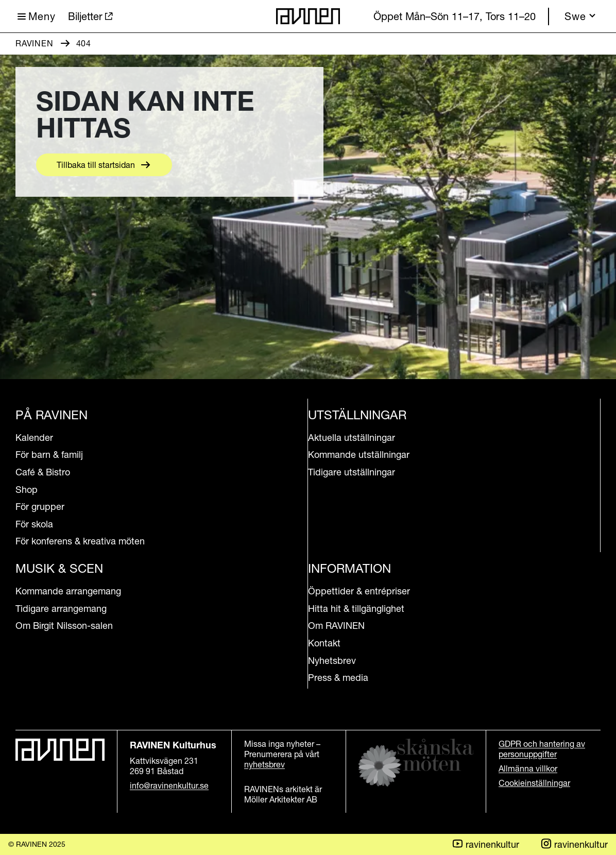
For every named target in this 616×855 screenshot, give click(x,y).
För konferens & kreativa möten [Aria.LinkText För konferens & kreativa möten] (80, 541)
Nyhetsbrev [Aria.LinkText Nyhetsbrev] (332, 661)
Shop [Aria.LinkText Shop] (27, 490)
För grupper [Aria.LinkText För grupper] (40, 507)
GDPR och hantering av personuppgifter (542, 749)
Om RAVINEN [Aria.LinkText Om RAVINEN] (336, 626)
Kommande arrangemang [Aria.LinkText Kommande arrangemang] (68, 591)
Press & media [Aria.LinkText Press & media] (338, 678)
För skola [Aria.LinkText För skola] (34, 524)
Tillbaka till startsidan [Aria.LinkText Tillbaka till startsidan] (96, 165)
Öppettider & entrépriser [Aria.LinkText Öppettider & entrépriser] (359, 591)
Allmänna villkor (528, 768)
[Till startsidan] (308, 16)
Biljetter (85, 16)
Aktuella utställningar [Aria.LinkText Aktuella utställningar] (352, 438)
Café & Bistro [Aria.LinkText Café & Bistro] (43, 472)
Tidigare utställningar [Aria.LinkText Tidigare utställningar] (352, 472)
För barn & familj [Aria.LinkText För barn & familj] (49, 455)
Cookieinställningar (534, 783)
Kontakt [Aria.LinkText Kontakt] (324, 643)
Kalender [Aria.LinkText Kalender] (34, 438)
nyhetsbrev (264, 764)
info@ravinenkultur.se (169, 785)
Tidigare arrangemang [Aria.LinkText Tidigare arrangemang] (61, 609)
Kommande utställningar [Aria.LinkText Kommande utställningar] (359, 455)
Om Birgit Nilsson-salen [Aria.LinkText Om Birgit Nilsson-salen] (64, 626)
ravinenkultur (574, 844)
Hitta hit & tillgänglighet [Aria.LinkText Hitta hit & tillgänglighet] (356, 609)
